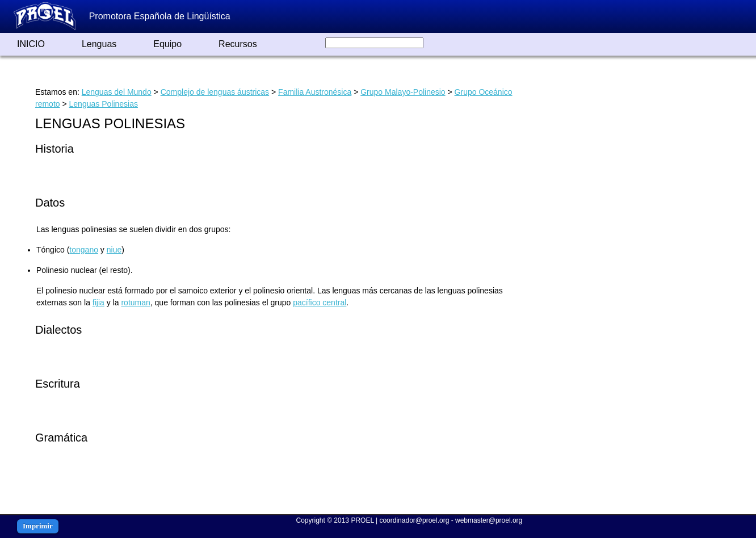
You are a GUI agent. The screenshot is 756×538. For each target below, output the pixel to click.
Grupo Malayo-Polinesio (403, 92)
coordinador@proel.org (414, 520)
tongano (84, 250)
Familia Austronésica (315, 92)
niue (114, 250)
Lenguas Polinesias (104, 104)
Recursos (238, 44)
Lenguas (99, 44)
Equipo (167, 44)
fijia (98, 302)
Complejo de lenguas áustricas (215, 92)
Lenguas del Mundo (117, 92)
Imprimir (38, 526)
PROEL (362, 520)
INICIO (31, 44)
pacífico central (320, 302)
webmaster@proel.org (489, 520)
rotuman (135, 302)
